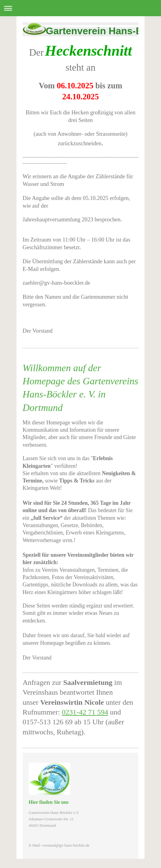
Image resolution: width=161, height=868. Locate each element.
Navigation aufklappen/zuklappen (80, 8)
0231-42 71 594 (85, 712)
